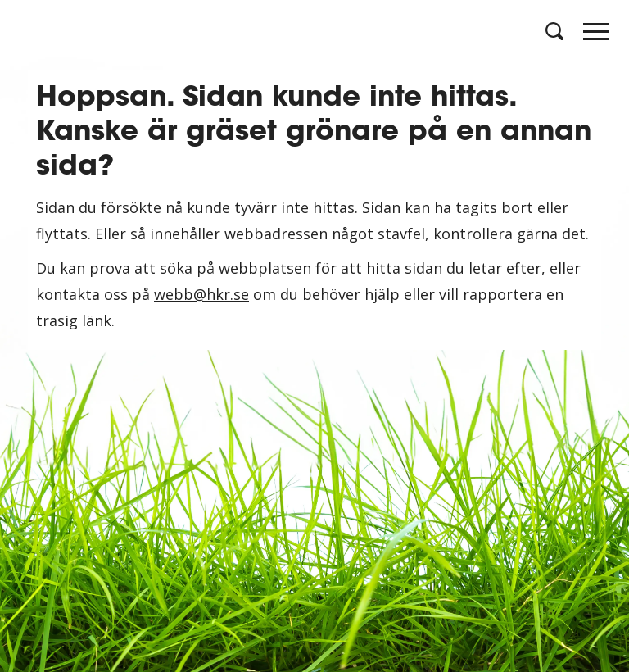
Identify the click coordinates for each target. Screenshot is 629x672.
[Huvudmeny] (596, 36)
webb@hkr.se (201, 294)
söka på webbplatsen (235, 268)
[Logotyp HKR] (33, 33)
